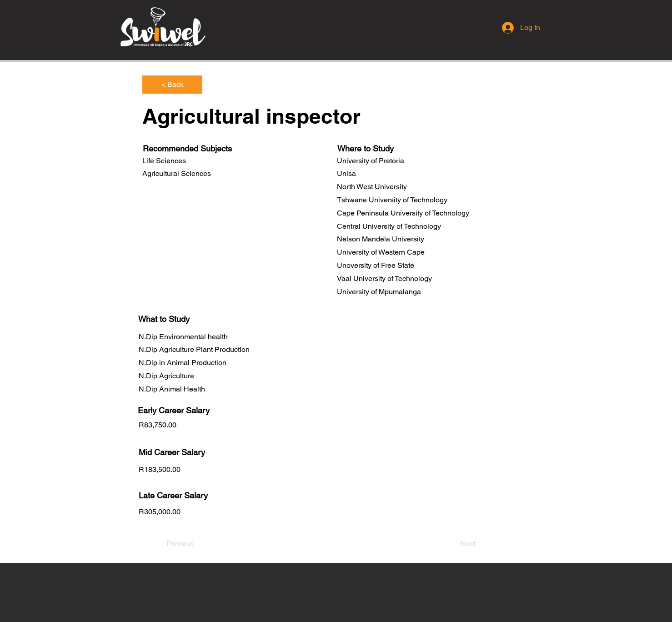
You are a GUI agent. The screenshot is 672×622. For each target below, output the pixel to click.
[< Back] (172, 85)
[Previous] (196, 543)
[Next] (453, 543)
